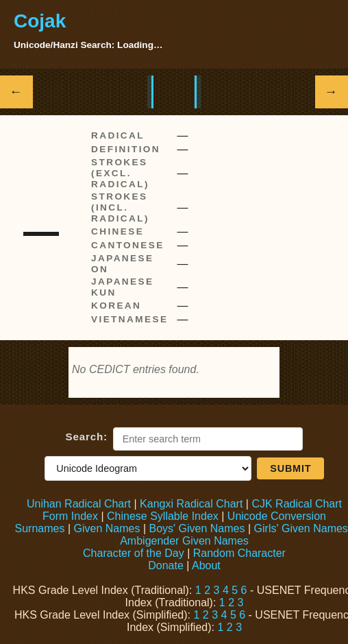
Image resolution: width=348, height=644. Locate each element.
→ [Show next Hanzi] (332, 92)
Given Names (107, 528)
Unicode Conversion (277, 516)
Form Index (70, 516)
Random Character (239, 553)
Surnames (40, 528)
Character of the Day (134, 553)
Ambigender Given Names (184, 541)
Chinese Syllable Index (163, 516)
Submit (290, 468)
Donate (166, 565)
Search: (87, 437)
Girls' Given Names (301, 528)
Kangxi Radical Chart (191, 504)
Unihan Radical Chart (79, 504)
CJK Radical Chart (297, 504)
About (206, 565)
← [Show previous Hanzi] (17, 92)
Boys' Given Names (197, 528)
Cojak (40, 21)
